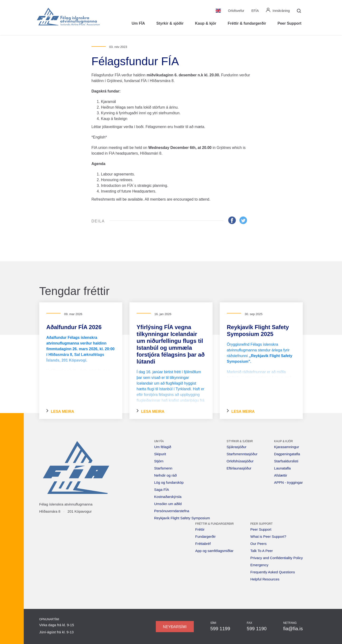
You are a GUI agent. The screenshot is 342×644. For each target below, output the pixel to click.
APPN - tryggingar (288, 482)
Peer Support (261, 529)
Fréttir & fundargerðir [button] (247, 23)
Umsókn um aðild (168, 504)
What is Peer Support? (268, 536)
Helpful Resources (265, 579)
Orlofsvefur (236, 11)
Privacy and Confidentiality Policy (277, 558)
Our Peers (258, 544)
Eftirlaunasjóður (239, 468)
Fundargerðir (205, 536)
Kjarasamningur (287, 447)
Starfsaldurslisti (286, 461)
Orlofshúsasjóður (240, 461)
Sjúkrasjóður (236, 447)
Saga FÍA (162, 490)
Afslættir (281, 475)
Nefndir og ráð (165, 475)
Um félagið (163, 447)
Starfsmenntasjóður (242, 454)
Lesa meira (60, 411)
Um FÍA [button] (138, 23)
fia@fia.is (293, 629)
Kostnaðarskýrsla (168, 497)
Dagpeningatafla (287, 454)
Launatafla (282, 468)
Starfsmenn (163, 468)
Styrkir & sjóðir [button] (170, 23)
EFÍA (255, 11)
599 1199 (220, 629)
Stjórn (159, 461)
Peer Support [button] (290, 23)
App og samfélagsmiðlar (214, 551)
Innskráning (278, 10)
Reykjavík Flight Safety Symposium (182, 518)
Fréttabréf (203, 544)
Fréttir (200, 529)
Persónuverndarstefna (172, 511)
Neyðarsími (175, 627)
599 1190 (257, 629)
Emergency (259, 565)
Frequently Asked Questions (273, 572)
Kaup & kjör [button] (206, 23)
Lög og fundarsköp (169, 482)
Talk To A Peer (262, 551)
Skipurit (160, 454)
